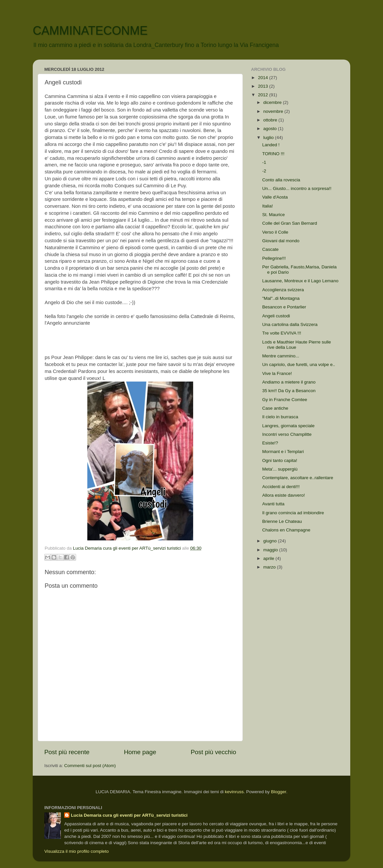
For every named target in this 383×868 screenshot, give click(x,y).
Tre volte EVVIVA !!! (282, 333)
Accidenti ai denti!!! (281, 487)
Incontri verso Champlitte (287, 434)
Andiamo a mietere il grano (289, 382)
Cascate (271, 249)
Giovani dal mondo (281, 241)
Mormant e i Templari (283, 452)
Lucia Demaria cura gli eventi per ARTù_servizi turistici (129, 815)
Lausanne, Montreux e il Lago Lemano (300, 281)
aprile (269, 558)
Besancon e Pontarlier (284, 307)
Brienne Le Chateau (282, 521)
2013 (264, 86)
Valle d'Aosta (275, 197)
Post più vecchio (213, 752)
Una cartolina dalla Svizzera (290, 324)
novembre (274, 111)
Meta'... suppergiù (280, 469)
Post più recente (67, 752)
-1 (264, 162)
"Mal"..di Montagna (281, 298)
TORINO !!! (273, 154)
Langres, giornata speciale (288, 426)
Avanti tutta (273, 504)
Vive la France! (277, 373)
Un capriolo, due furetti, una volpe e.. (299, 365)
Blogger (278, 792)
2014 (264, 78)
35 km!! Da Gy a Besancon (289, 391)
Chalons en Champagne (286, 530)
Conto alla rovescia (281, 180)
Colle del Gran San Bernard (290, 223)
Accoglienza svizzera (283, 290)
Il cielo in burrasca (280, 417)
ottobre (271, 120)
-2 (264, 171)
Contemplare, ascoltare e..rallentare (298, 478)
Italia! (268, 206)
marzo (270, 567)
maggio (271, 550)
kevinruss (234, 792)
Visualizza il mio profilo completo (77, 851)
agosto (271, 129)
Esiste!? (270, 443)
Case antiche (275, 408)
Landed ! (271, 145)
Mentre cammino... (281, 356)
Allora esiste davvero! (284, 495)
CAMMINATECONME (90, 31)
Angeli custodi (276, 316)
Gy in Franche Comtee (285, 400)
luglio (269, 137)
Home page (140, 752)
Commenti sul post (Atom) (90, 766)
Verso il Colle (275, 232)
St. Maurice (274, 215)
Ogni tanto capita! (280, 460)
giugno (271, 541)
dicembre (273, 102)
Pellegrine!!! (274, 258)
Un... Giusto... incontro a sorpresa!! (297, 188)
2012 (264, 95)
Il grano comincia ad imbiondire (293, 513)
